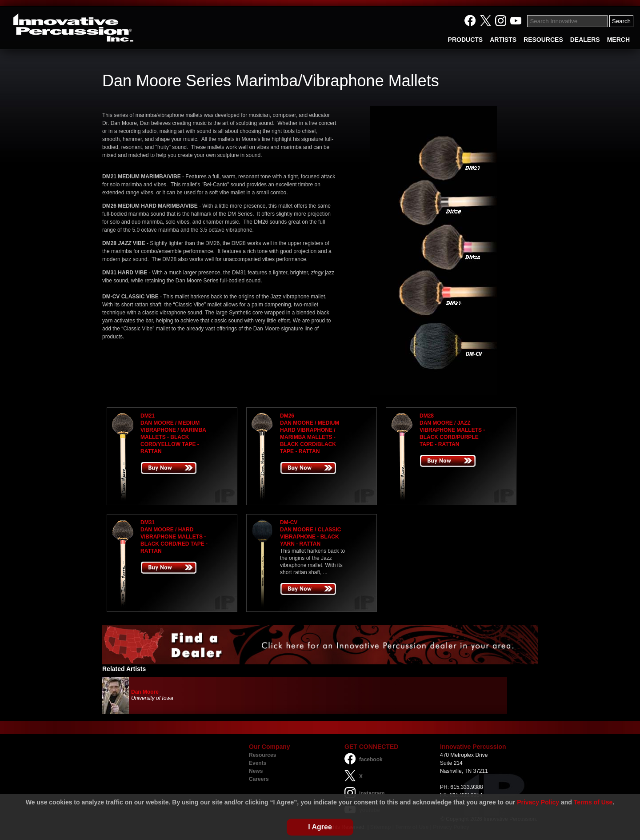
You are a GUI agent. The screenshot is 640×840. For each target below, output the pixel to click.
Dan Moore (145, 692)
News (256, 771)
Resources (262, 755)
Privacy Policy (538, 802)
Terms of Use (593, 802)
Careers (259, 779)
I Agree (320, 827)
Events (258, 763)
